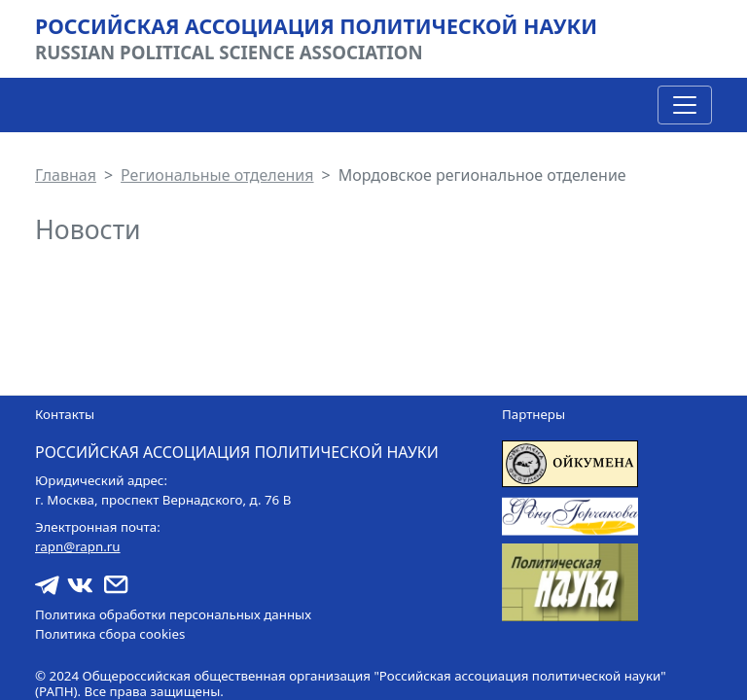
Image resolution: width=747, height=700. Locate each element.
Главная (66, 175)
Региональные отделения (217, 175)
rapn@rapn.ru (78, 546)
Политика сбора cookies (110, 634)
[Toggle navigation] (685, 105)
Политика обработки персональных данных (173, 614)
